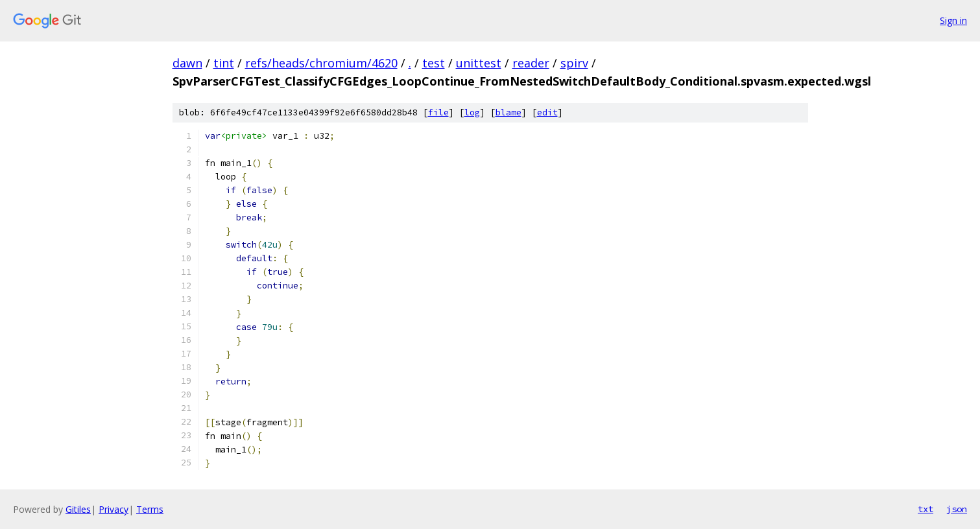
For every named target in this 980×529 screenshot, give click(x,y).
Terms (150, 509)
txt (926, 509)
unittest (479, 63)
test (434, 63)
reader (531, 63)
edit (547, 112)
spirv (574, 63)
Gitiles (78, 509)
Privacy (114, 509)
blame (508, 112)
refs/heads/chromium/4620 (321, 63)
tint (224, 63)
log (472, 112)
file (438, 112)
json (957, 509)
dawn (187, 63)
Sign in (953, 20)
